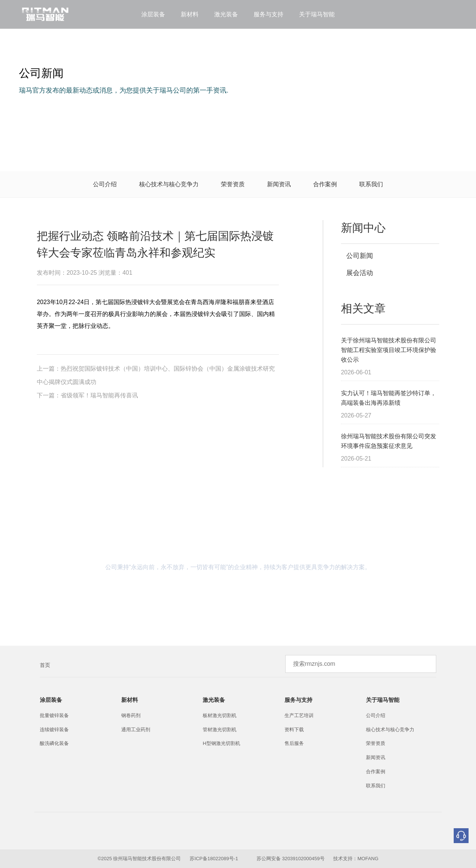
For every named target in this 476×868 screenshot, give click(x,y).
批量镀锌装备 (54, 715)
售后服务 (294, 743)
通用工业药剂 (136, 730)
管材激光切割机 (220, 730)
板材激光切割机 (220, 715)
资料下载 (294, 730)
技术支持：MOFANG (355, 859)
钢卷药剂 (131, 715)
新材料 (190, 14)
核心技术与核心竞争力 (169, 184)
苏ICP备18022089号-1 (214, 859)
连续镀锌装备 (54, 730)
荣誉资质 (233, 184)
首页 (45, 665)
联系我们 (371, 184)
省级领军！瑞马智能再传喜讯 (99, 395)
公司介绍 (105, 184)
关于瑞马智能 (317, 14)
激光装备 (226, 14)
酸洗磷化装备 (54, 743)
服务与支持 (268, 14)
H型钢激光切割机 (221, 743)
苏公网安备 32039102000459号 (291, 859)
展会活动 (359, 273)
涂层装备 (153, 14)
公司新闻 (359, 256)
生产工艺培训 (299, 715)
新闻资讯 (279, 184)
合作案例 (325, 184)
